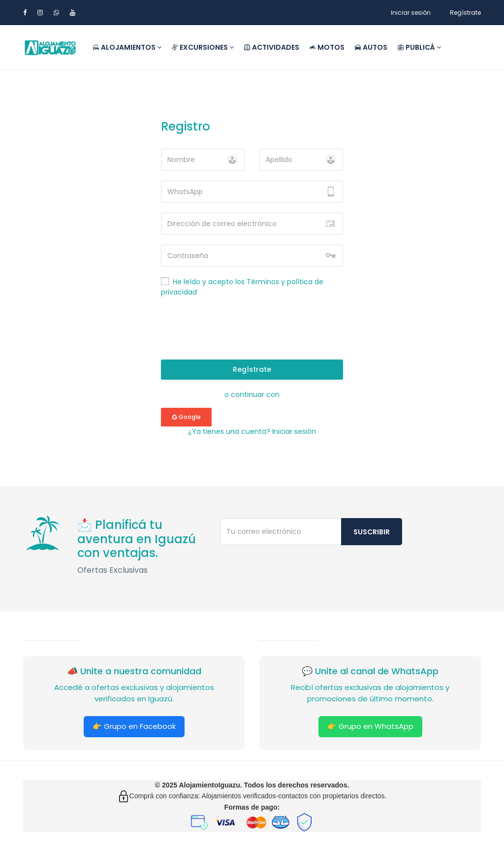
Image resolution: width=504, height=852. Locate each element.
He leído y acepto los (242, 287)
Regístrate (465, 13)
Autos (371, 47)
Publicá (419, 47)
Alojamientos (127, 47)
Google (187, 417)
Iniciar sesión (411, 13)
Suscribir (372, 532)
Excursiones (203, 47)
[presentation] (252, 330)
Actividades (271, 47)
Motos (327, 47)
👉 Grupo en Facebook (134, 726)
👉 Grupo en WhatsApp (370, 726)
